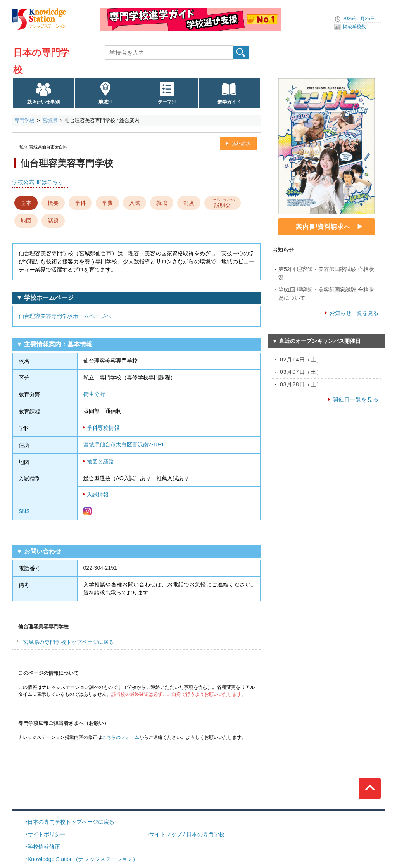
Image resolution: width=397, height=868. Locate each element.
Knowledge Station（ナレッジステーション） (83, 859)
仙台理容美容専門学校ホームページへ (65, 316)
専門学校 (24, 120)
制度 (189, 203)
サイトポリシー (47, 834)
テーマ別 (167, 102)
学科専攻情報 (103, 428)
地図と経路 (100, 462)
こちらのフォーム (121, 737)
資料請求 (241, 144)
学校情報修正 (44, 847)
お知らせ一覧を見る (354, 313)
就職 (162, 203)
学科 (80, 203)
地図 (26, 221)
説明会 (223, 202)
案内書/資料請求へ (323, 227)
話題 (53, 221)
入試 (135, 203)
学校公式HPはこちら (38, 182)
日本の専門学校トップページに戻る (71, 822)
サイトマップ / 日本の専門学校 (187, 834)
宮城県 (50, 120)
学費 (107, 203)
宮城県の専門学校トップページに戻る (69, 642)
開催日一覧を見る (356, 399)
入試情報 (98, 495)
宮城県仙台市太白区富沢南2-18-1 (124, 444)
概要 (53, 203)
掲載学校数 (354, 27)
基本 (26, 203)
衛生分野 (94, 394)
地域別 (105, 102)
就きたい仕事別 (43, 102)
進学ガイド (229, 102)
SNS (24, 511)
